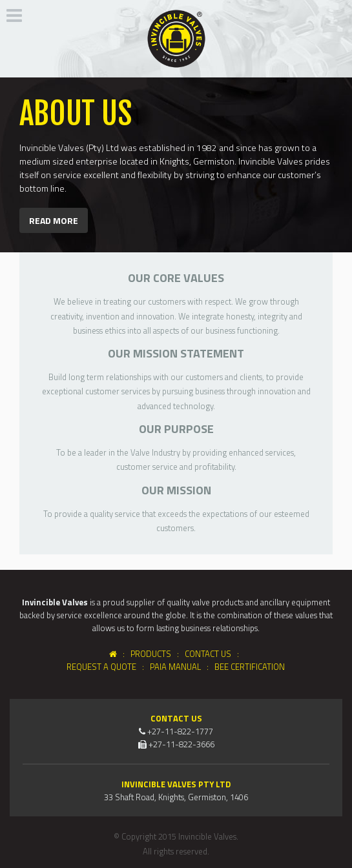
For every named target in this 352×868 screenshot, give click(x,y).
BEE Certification (250, 667)
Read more (54, 220)
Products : (158, 654)
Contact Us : (214, 654)
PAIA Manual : (181, 667)
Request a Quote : (107, 667)
